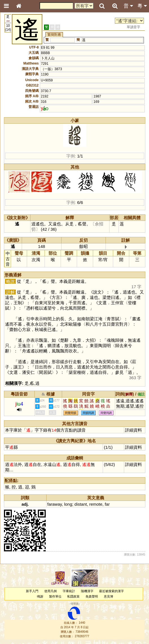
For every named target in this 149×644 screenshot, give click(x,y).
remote (96, 504)
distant (81, 504)
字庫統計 (69, 591)
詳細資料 (133, 430)
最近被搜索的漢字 (111, 591)
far (107, 504)
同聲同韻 (71, 413)
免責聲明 (92, 596)
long (68, 504)
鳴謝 (40, 596)
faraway (55, 504)
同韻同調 (88, 413)
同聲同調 (106, 413)
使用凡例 (51, 591)
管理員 (75, 604)
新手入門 (32, 591)
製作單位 (55, 596)
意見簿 (109, 596)
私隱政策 (73, 596)
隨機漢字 (87, 591)
